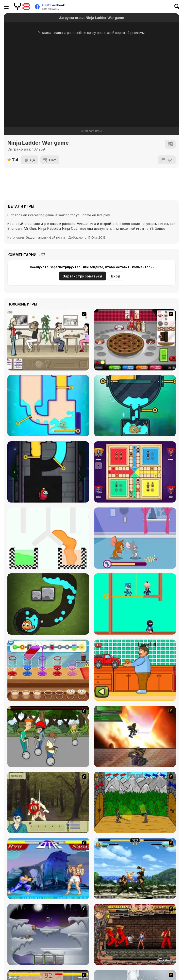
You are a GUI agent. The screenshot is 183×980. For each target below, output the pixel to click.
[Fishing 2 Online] (135, 406)
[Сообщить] (167, 160)
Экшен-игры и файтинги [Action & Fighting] (45, 237)
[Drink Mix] (48, 670)
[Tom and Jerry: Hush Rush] (135, 538)
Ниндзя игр (86, 223)
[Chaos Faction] (48, 934)
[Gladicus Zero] (135, 736)
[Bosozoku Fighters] (135, 934)
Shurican (15, 228)
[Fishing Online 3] (48, 604)
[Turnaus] (135, 802)
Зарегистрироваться (83, 276)
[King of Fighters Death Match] (135, 868)
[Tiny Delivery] (135, 670)
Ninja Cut (69, 228)
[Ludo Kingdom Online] (135, 472)
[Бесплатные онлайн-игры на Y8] (22, 7)
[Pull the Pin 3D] (135, 604)
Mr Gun (30, 228)
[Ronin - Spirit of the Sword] (48, 802)
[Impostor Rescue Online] (48, 472)
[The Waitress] (48, 340)
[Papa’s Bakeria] (135, 340)
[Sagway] (48, 736)
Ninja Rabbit (48, 228)
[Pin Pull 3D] (48, 538)
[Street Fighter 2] (48, 868)
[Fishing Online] (48, 406)
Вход (116, 276)
